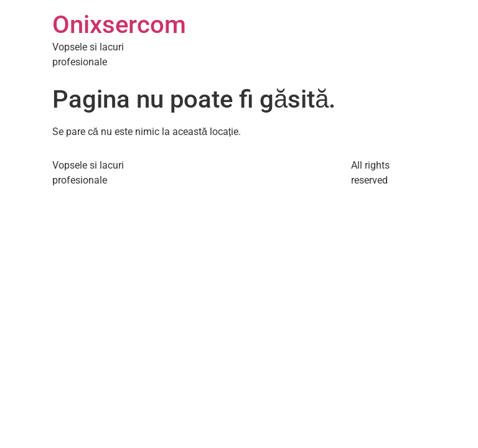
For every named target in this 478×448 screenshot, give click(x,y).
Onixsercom (119, 25)
